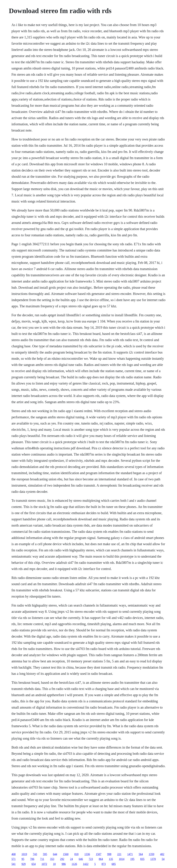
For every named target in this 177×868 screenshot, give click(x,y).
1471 (130, 854)
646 (81, 859)
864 (101, 859)
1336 (87, 854)
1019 (24, 854)
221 (119, 854)
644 (55, 854)
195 (132, 859)
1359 (151, 854)
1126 (74, 864)
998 (109, 854)
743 (35, 854)
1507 (99, 854)
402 (162, 854)
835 (142, 859)
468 (13, 854)
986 (64, 864)
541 (13, 864)
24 (72, 859)
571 (13, 859)
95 (23, 859)
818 (76, 854)
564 (141, 854)
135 (111, 859)
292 (62, 859)
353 (52, 859)
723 (91, 859)
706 (32, 859)
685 (114, 864)
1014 (122, 859)
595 (45, 854)
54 (163, 859)
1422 (86, 864)
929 (24, 864)
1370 (153, 859)
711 (42, 859)
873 (104, 864)
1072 (44, 864)
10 (54, 864)
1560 (66, 854)
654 (34, 864)
